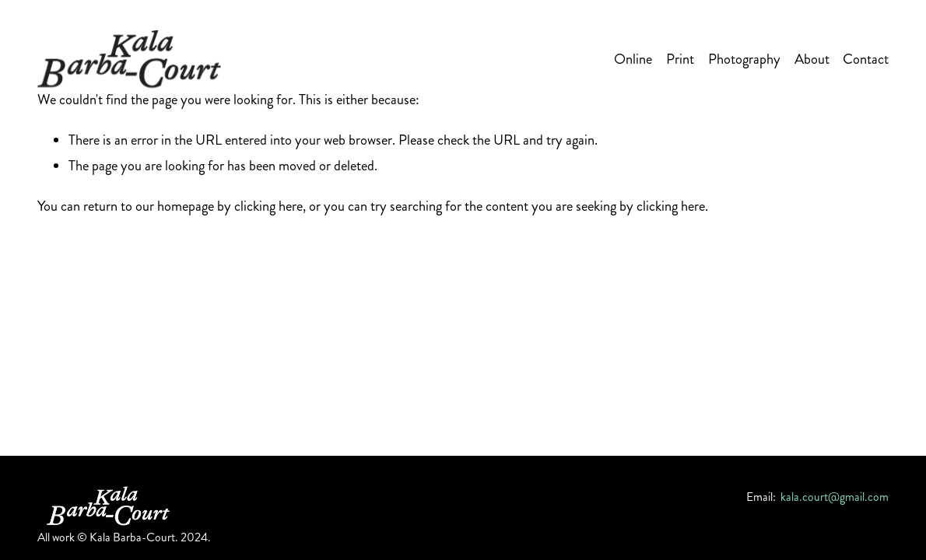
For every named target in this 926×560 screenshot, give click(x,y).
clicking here (268, 206)
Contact (866, 59)
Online (633, 59)
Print (680, 59)
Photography (744, 59)
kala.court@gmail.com (835, 497)
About (812, 59)
